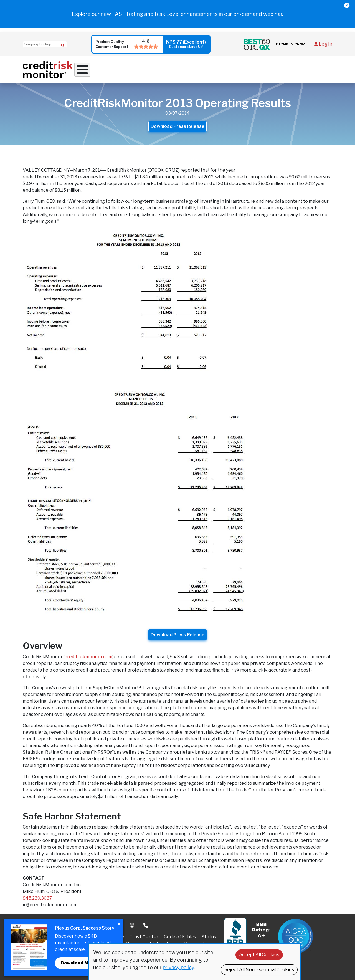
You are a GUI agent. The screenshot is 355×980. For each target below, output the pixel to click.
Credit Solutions (141, 70)
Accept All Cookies (259, 955)
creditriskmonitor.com (88, 657)
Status (209, 937)
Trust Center (144, 937)
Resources (238, 70)
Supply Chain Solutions (192, 70)
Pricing (294, 70)
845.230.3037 (37, 898)
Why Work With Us (95, 70)
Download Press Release (177, 127)
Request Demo (318, 70)
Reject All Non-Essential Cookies (259, 970)
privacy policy (178, 967)
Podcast (133, 926)
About (269, 70)
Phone (146, 926)
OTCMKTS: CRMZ (291, 44)
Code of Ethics (180, 937)
